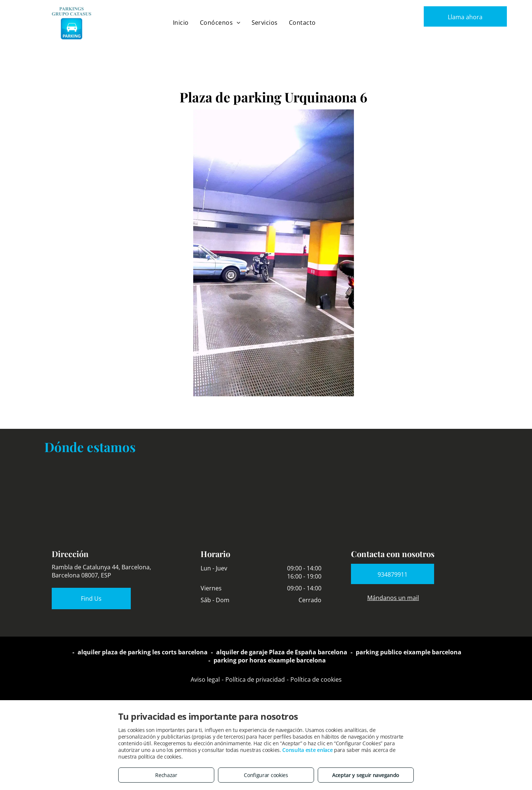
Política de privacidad (255, 679)
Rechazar (166, 775)
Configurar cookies (266, 775)
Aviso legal (205, 679)
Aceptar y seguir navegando (366, 775)
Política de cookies (316, 679)
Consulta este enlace (307, 750)
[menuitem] (181, 23)
